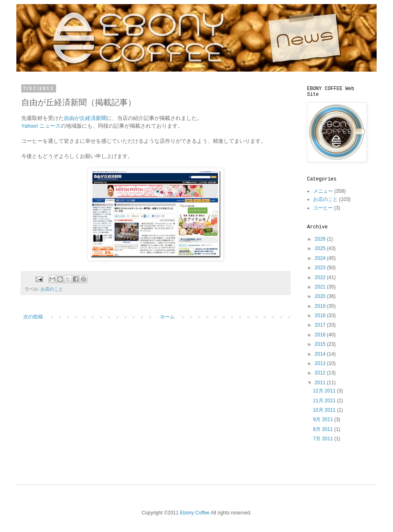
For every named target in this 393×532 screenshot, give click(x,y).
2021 (321, 287)
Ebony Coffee (195, 513)
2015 (321, 344)
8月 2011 (323, 429)
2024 (321, 258)
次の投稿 (33, 317)
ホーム (167, 317)
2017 (321, 325)
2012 (321, 373)
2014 (321, 354)
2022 (321, 277)
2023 (321, 268)
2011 (321, 383)
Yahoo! (30, 126)
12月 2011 (325, 391)
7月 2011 (323, 439)
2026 (321, 239)
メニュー (323, 191)
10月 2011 (325, 410)
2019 (321, 306)
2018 (321, 316)
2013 (321, 363)
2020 (321, 296)
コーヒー (323, 208)
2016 (321, 335)
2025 (321, 248)
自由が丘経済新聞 (85, 118)
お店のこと (52, 289)
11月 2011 (325, 401)
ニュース (50, 126)
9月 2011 (323, 419)
